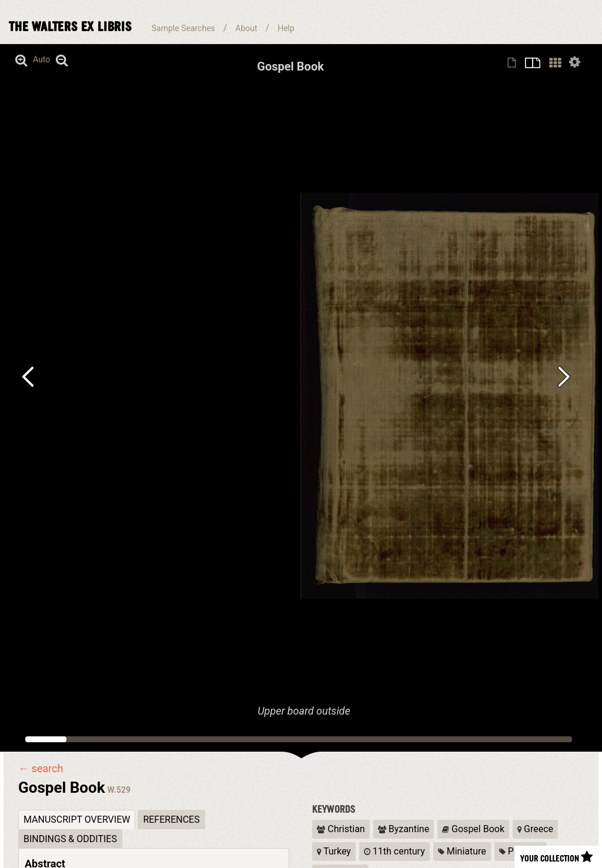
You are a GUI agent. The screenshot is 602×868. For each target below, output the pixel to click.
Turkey (334, 851)
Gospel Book (473, 829)
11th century (394, 851)
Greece (535, 829)
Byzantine (404, 829)
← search (41, 769)
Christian (341, 829)
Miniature (462, 851)
